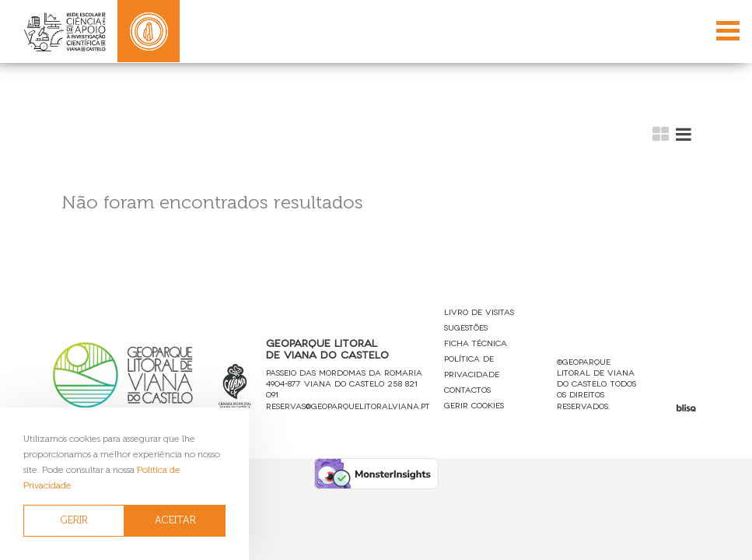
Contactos (467, 389)
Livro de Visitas (479, 311)
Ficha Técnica (476, 343)
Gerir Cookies (474, 405)
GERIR (74, 520)
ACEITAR (175, 520)
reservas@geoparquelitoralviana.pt (348, 406)
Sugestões (466, 327)
